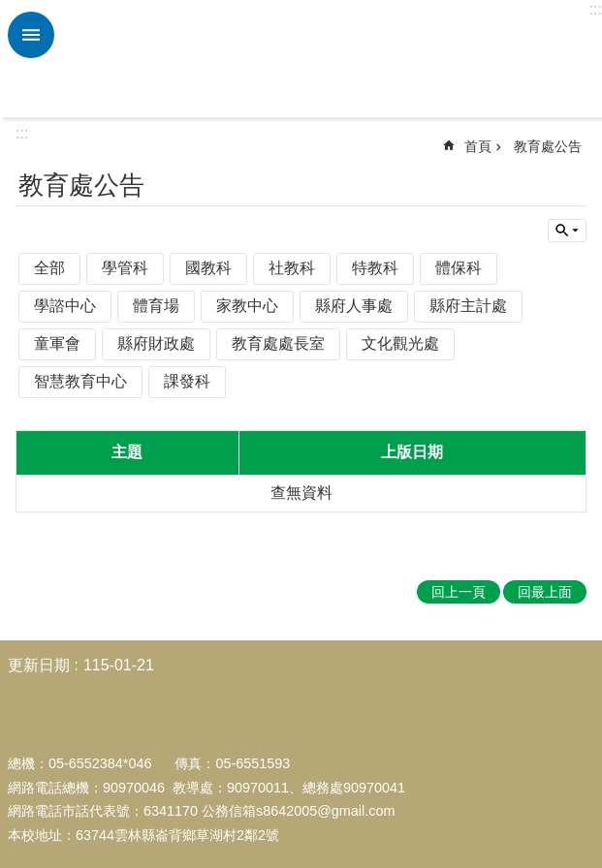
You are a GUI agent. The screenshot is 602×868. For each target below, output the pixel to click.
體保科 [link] (459, 268)
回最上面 (545, 592)
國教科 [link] (208, 268)
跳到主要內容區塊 (10, 10)
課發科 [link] (187, 381)
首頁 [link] (478, 146)
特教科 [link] (375, 268)
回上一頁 (459, 592)
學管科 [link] (125, 268)
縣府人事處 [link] (354, 306)
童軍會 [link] (57, 343)
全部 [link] (49, 268)
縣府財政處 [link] (156, 343)
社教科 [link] (292, 268)
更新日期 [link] (39, 665)
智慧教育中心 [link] (80, 381)
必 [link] (31, 35)
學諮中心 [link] (65, 306)
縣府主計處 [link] (468, 306)
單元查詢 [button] (567, 231)
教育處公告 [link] (548, 146)
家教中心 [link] (247, 306)
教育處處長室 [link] (278, 343)
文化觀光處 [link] (400, 343)
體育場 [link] (156, 306)
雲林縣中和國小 (326, 59)
